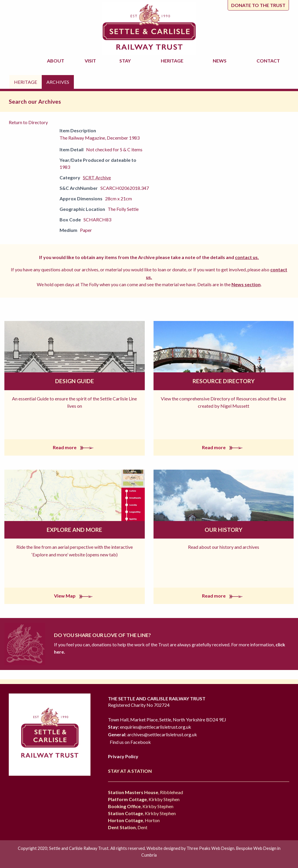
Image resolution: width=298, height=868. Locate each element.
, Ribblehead (145, 792)
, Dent (128, 827)
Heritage (173, 61)
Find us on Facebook (130, 742)
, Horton (134, 820)
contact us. (247, 257)
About (56, 61)
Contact (268, 61)
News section (246, 284)
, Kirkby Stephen (144, 799)
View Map (75, 596)
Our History (223, 530)
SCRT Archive (97, 177)
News (221, 61)
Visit (91, 61)
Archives (58, 82)
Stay (126, 61)
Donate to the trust (258, 5)
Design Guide (75, 381)
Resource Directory (224, 381)
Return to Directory (28, 122)
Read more (74, 447)
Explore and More (74, 530)
